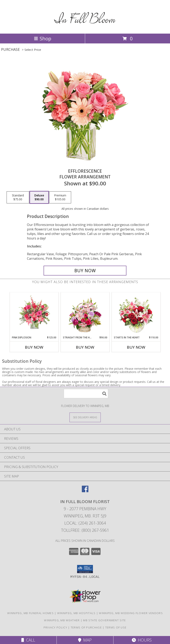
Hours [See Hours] (142, 640)
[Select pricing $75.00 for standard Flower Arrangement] (18, 197)
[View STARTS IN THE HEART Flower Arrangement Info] (136, 314)
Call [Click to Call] (28, 640)
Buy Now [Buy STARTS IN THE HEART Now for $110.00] (136, 347)
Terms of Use (116, 627)
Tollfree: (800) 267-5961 (85, 530)
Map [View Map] (85, 640)
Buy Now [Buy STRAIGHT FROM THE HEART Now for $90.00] (85, 347)
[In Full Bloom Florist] (85, 28)
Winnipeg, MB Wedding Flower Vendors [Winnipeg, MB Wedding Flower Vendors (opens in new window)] (131, 613)
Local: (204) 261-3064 (85, 523)
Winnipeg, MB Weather (62, 620)
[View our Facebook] (85, 491)
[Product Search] (86, 394)
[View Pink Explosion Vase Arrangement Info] (34, 314)
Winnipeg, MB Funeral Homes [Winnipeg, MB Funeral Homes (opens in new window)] (30, 613)
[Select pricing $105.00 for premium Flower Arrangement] (60, 197)
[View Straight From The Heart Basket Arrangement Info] (85, 314)
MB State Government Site (104, 620)
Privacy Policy (55, 627)
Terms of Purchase (86, 627)
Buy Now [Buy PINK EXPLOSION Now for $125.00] (34, 347)
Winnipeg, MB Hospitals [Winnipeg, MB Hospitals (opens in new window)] (76, 613)
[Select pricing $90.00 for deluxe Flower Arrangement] (39, 197)
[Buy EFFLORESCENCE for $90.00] (85, 271)
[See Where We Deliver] (85, 417)
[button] (85, 569)
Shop (43, 38)
